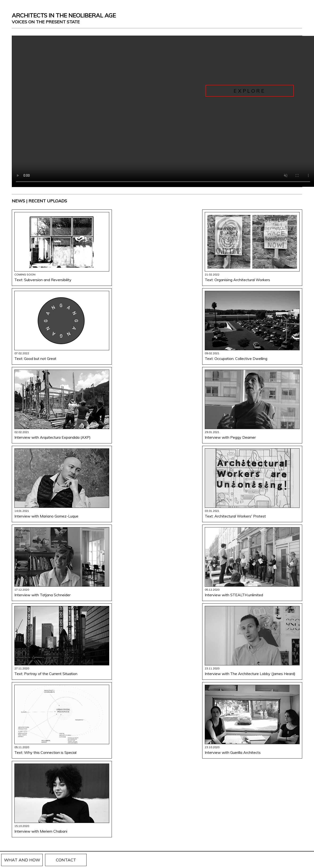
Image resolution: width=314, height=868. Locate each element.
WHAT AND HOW (22, 860)
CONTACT (66, 860)
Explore (249, 91)
